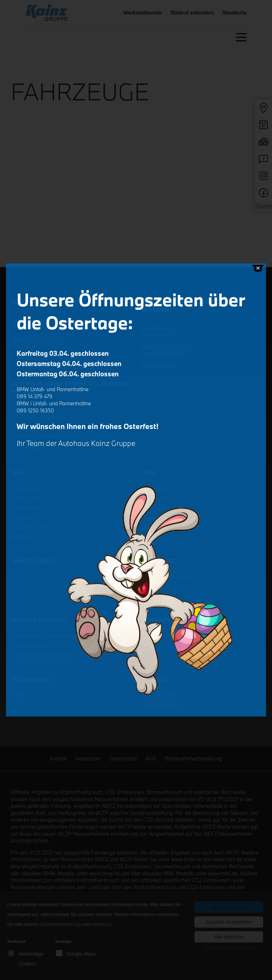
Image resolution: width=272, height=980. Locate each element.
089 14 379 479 (35, 396)
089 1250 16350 (35, 410)
